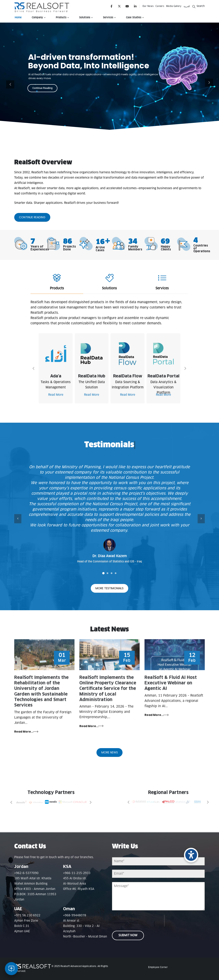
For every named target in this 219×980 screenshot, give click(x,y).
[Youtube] (127, 6)
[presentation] (138, 920)
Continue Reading (42, 88)
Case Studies (134, 18)
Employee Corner (158, 967)
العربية (187, 6)
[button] (198, 6)
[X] (119, 6)
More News (110, 758)
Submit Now (128, 935)
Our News (148, 6)
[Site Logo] (42, 7)
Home (18, 18)
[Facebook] (111, 6)
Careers (160, 6)
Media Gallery (174, 6)
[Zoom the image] (22, 802)
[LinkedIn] (135, 6)
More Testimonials (109, 594)
